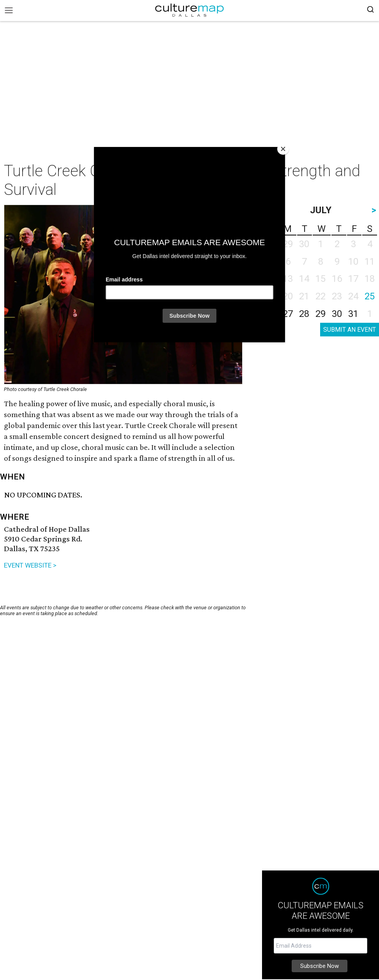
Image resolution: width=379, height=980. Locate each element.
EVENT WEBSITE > (30, 565)
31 (353, 314)
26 (271, 314)
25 (370, 296)
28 (304, 314)
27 (288, 314)
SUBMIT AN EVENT (350, 330)
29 (321, 314)
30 (337, 314)
